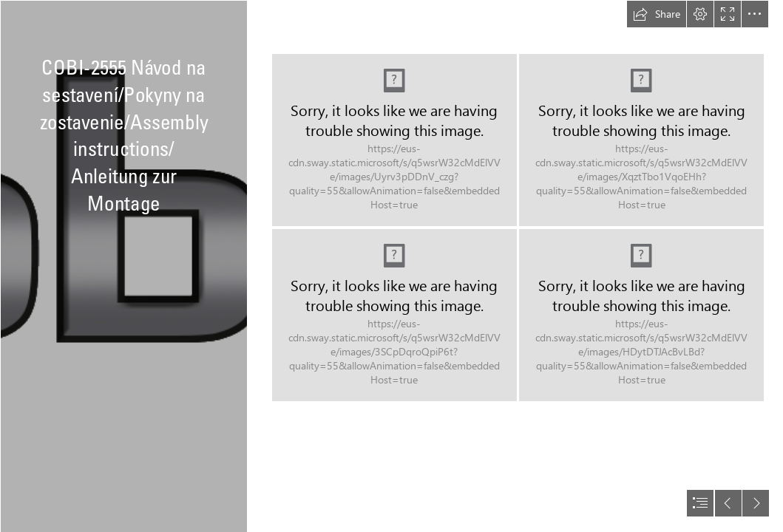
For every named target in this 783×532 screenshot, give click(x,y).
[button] (657, 14)
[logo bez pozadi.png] (123, 266)
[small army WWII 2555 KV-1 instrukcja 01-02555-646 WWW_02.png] (394, 315)
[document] (391, 266)
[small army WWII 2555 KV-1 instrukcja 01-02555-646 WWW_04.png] (641, 315)
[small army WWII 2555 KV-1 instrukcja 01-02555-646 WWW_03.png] (641, 140)
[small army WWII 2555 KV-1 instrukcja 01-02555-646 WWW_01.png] (394, 140)
